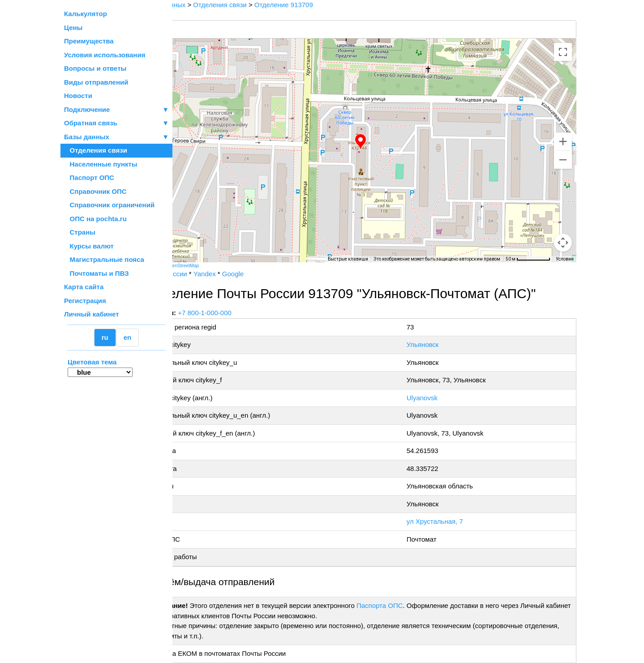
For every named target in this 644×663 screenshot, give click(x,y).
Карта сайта (84, 287)
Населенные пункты (101, 164)
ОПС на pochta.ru (95, 219)
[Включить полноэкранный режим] (563, 52)
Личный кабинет (92, 314)
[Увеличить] (563, 141)
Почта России (201, 274)
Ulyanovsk (436, 398)
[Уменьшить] (563, 160)
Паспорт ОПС (89, 178)
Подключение (116, 110)
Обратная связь (116, 123)
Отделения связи (96, 150)
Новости (78, 96)
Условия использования (105, 55)
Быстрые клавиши (348, 259)
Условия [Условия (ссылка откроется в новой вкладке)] (565, 259)
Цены (73, 28)
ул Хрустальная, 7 (449, 521)
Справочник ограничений (109, 205)
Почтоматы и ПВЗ (97, 273)
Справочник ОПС (95, 191)
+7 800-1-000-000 (240, 313)
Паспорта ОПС (415, 605)
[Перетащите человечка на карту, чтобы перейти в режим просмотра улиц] (563, 243)
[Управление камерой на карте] (563, 210)
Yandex (240, 274)
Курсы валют (89, 246)
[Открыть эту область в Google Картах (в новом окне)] (197, 257)
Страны (80, 232)
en (128, 337)
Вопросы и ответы (95, 68)
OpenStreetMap (218, 265)
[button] (378, 142)
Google (268, 274)
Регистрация (85, 301)
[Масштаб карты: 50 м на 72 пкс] (528, 259)
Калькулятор (86, 14)
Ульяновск (437, 344)
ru (105, 337)
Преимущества (89, 41)
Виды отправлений (96, 82)
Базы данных (87, 137)
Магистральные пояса (104, 259)
